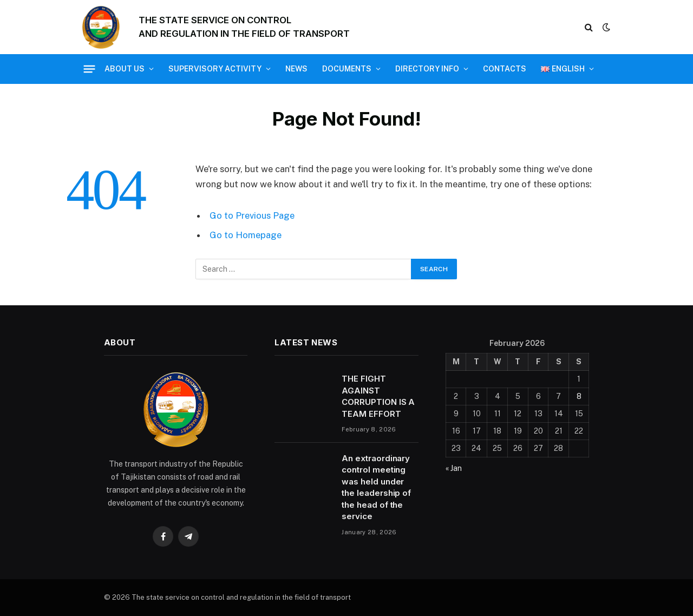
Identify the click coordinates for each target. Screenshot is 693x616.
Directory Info (427, 69)
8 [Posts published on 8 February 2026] (579, 396)
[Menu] (90, 69)
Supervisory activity (215, 69)
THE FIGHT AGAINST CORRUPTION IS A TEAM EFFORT (378, 396)
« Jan (454, 468)
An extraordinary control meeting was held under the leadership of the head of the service (376, 487)
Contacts (505, 69)
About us (125, 69)
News (296, 69)
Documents (347, 69)
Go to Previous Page (252, 215)
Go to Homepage (246, 235)
